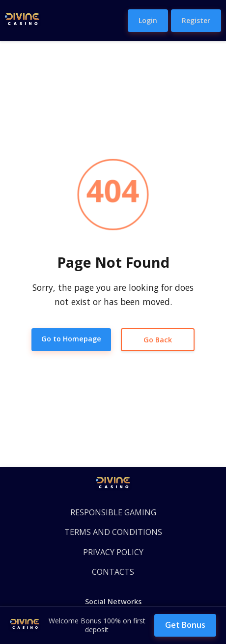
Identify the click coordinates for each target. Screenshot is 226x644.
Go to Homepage (71, 339)
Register (196, 20)
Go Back (158, 340)
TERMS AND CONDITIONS (113, 532)
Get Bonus (185, 625)
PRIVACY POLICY (113, 552)
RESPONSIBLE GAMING (113, 512)
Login (148, 20)
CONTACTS (113, 572)
